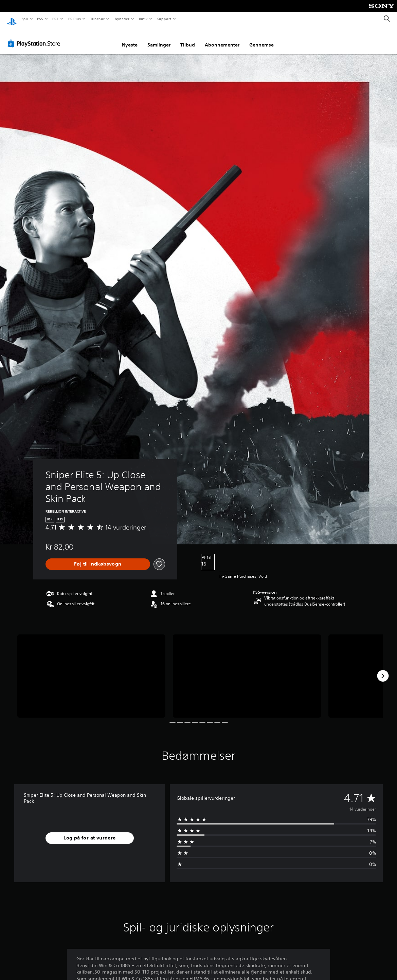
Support (164, 19)
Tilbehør (98, 19)
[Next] (383, 669)
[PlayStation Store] (35, 37)
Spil (25, 19)
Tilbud (188, 38)
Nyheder (122, 19)
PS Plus (74, 19)
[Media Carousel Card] (91, 670)
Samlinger (159, 38)
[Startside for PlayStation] (12, 19)
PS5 (40, 19)
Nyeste (130, 38)
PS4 (56, 19)
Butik (143, 19)
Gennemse (261, 38)
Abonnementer (222, 38)
